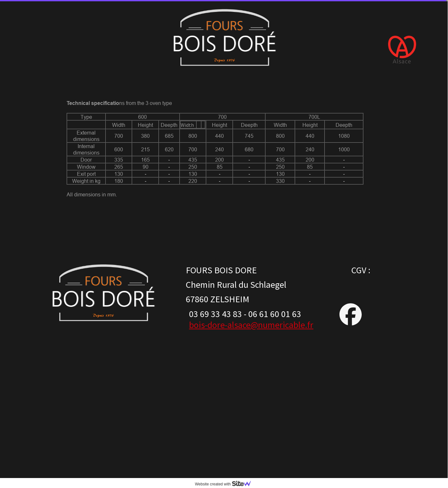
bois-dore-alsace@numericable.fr (251, 325)
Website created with (225, 484)
